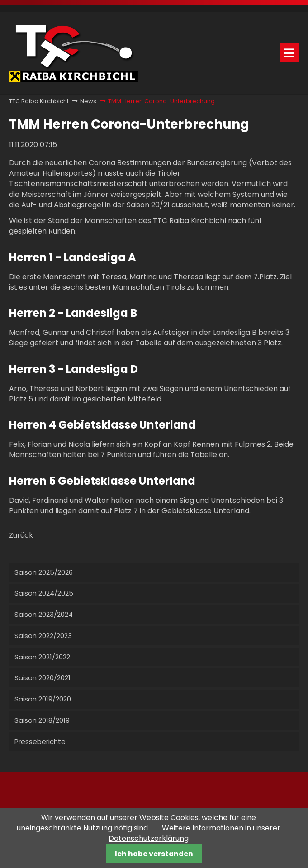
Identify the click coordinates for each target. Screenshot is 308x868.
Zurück (21, 535)
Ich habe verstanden (154, 854)
